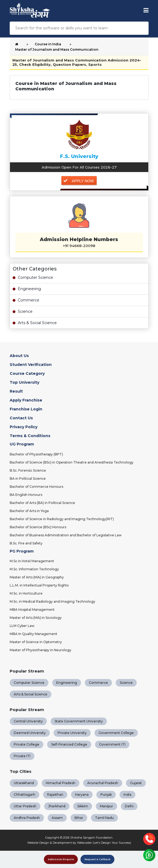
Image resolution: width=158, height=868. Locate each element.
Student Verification (31, 365)
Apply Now (83, 181)
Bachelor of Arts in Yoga (29, 511)
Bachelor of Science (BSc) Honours (38, 527)
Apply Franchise (26, 400)
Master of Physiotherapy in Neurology (41, 650)
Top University (24, 382)
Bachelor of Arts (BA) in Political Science (42, 503)
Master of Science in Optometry (36, 642)
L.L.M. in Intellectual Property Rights (39, 585)
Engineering (27, 289)
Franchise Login (26, 409)
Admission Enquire (61, 859)
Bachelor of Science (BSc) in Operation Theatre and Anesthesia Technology (72, 462)
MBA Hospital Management (32, 610)
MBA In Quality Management (34, 634)
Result (16, 391)
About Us (19, 356)
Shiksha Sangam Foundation (91, 838)
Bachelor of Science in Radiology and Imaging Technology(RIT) (62, 519)
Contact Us (21, 418)
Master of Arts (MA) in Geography (37, 577)
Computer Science (33, 277)
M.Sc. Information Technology (34, 569)
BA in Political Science (28, 478)
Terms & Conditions (30, 436)
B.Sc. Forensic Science (28, 470)
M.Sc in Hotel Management (32, 561)
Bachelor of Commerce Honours (36, 487)
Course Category (27, 373)
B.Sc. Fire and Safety (26, 543)
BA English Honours (26, 495)
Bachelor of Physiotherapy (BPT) (36, 454)
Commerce (26, 300)
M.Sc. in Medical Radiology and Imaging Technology (52, 601)
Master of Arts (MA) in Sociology (36, 618)
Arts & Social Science (35, 323)
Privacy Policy (24, 427)
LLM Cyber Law (22, 626)
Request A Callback (97, 859)
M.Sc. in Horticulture (26, 593)
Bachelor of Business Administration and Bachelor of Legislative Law (66, 535)
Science (23, 311)
